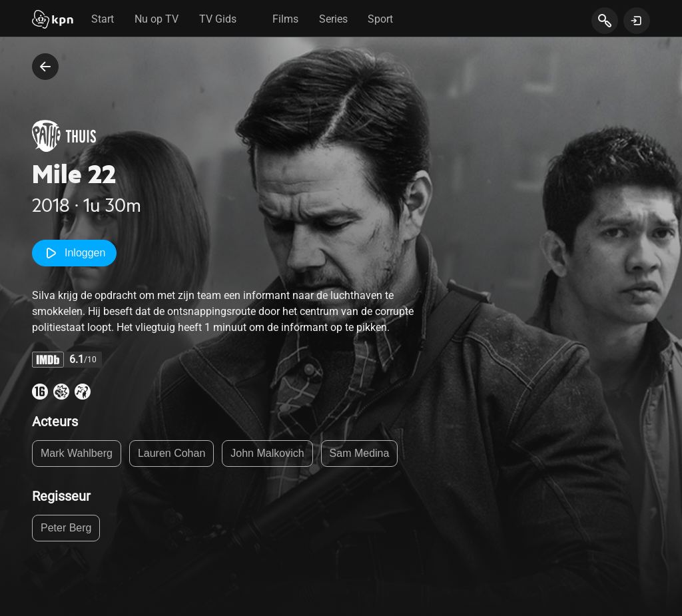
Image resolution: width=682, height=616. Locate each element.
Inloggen (74, 253)
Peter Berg (66, 528)
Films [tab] (285, 19)
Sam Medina (360, 453)
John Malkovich (267, 453)
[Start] (53, 21)
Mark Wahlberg (77, 453)
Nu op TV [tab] (157, 19)
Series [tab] (333, 19)
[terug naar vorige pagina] (45, 67)
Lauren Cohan (171, 453)
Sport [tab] (380, 19)
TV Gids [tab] (218, 19)
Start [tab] (103, 19)
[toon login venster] (637, 21)
